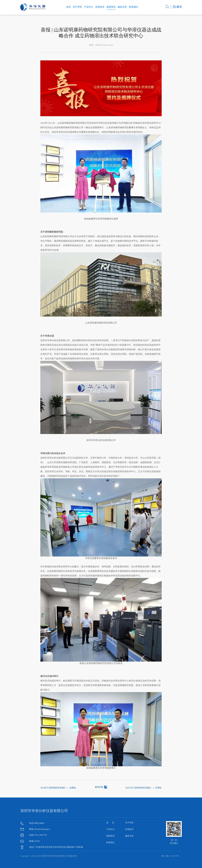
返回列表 (99, 787)
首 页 (110, 823)
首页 (68, 7)
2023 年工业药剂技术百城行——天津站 (143, 788)
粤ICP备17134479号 (170, 856)
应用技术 (100, 7)
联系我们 (134, 7)
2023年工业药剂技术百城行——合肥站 (58, 788)
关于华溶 (77, 7)
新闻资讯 (111, 7)
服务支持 (122, 7)
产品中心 (89, 7)
